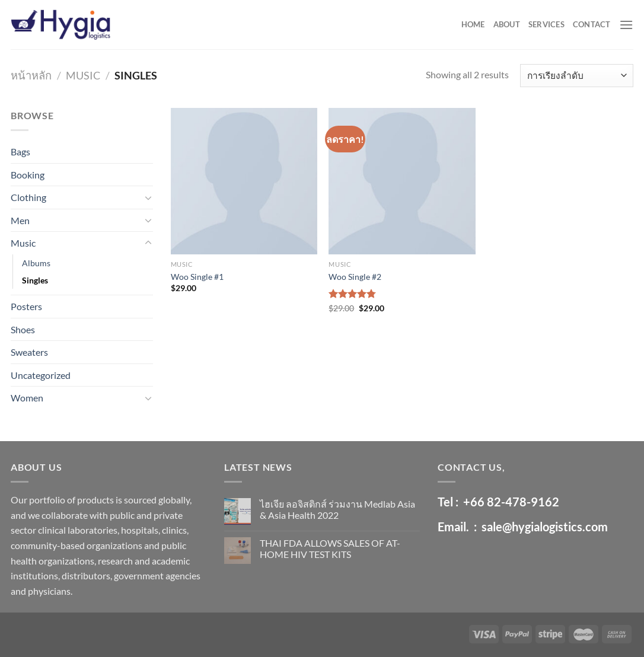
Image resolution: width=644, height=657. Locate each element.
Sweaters (29, 352)
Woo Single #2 (355, 277)
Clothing (28, 197)
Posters (26, 306)
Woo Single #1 (197, 277)
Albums (36, 263)
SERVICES (546, 24)
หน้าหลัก (31, 75)
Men (20, 220)
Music (83, 75)
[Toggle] (148, 197)
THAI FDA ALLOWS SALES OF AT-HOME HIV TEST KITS (330, 548)
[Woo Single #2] (402, 181)
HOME (473, 24)
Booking (28, 175)
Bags (20, 152)
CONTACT (592, 24)
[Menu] (626, 25)
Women (27, 398)
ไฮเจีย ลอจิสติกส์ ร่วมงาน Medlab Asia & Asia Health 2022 (337, 509)
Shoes (23, 329)
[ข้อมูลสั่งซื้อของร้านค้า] (577, 76)
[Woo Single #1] (244, 181)
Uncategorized (41, 375)
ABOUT (507, 24)
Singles (35, 280)
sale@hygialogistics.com (545, 527)
